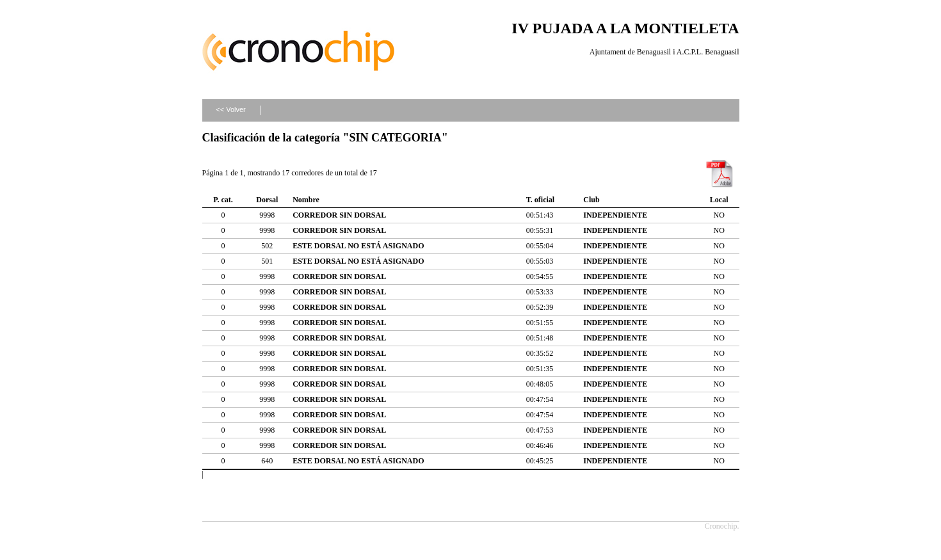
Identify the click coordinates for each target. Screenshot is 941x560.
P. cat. (223, 200)
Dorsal (267, 200)
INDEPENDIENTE (615, 215)
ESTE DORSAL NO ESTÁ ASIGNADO (358, 246)
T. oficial (540, 200)
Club (591, 200)
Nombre (306, 200)
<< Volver (230, 109)
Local (719, 200)
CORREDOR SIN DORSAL (339, 215)
